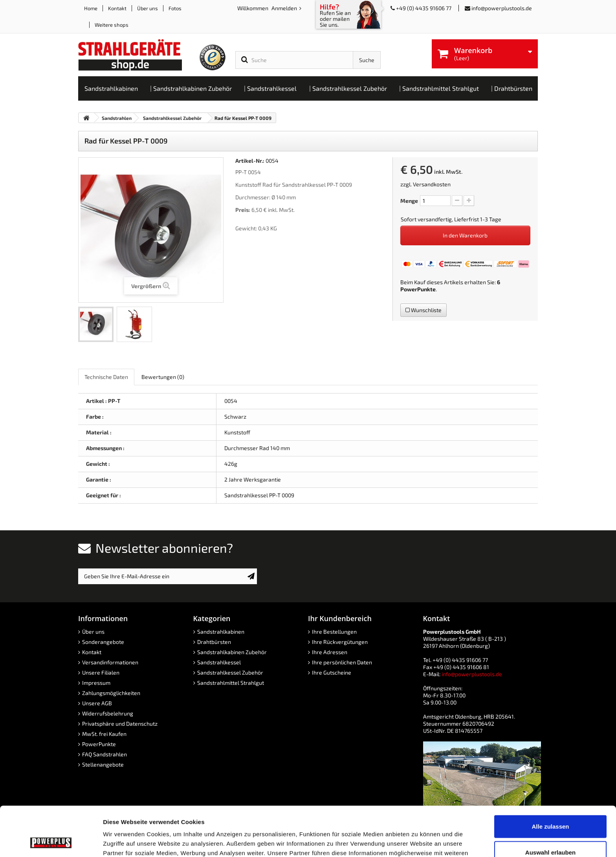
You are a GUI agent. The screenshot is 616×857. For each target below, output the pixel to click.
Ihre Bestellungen (334, 632)
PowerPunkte (418, 289)
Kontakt (117, 8)
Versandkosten (432, 184)
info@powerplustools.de (502, 8)
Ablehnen (550, 831)
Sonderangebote (103, 642)
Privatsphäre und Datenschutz (120, 724)
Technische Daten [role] (106, 377)
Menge (409, 201)
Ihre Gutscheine (332, 672)
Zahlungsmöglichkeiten (111, 693)
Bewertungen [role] (163, 377)
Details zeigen (418, 841)
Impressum (96, 683)
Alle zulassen (550, 780)
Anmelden (285, 8)
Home (91, 8)
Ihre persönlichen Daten (342, 662)
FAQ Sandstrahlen (104, 754)
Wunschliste (423, 310)
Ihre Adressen (330, 652)
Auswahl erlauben (550, 806)
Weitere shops (112, 25)
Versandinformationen (110, 662)
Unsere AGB (97, 703)
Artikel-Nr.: (250, 161)
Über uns (148, 8)
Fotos (175, 8)
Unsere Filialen (101, 672)
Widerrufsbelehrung (108, 713)
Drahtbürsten (214, 642)
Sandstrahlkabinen (221, 632)
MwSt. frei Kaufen (104, 734)
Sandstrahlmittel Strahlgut (231, 683)
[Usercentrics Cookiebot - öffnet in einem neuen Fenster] (51, 842)
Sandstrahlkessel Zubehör (230, 672)
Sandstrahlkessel (219, 662)
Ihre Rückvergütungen (340, 642)
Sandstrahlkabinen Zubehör (232, 652)
